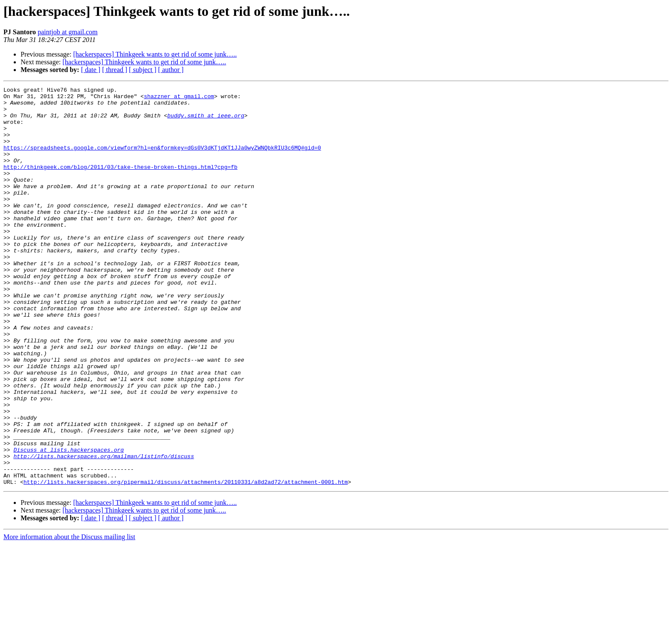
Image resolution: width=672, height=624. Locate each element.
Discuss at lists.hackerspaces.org (68, 523)
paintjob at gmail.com (68, 32)
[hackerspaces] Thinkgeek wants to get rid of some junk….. (155, 54)
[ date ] (91, 70)
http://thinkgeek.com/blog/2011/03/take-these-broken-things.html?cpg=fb (120, 183)
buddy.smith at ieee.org (205, 122)
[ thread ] (115, 70)
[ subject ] (143, 70)
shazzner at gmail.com (179, 99)
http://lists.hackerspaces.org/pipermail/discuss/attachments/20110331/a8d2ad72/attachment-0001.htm (186, 561)
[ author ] (171, 70)
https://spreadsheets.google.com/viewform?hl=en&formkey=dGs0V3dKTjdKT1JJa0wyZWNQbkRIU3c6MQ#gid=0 (162, 160)
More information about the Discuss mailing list (69, 616)
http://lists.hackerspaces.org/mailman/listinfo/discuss (103, 531)
